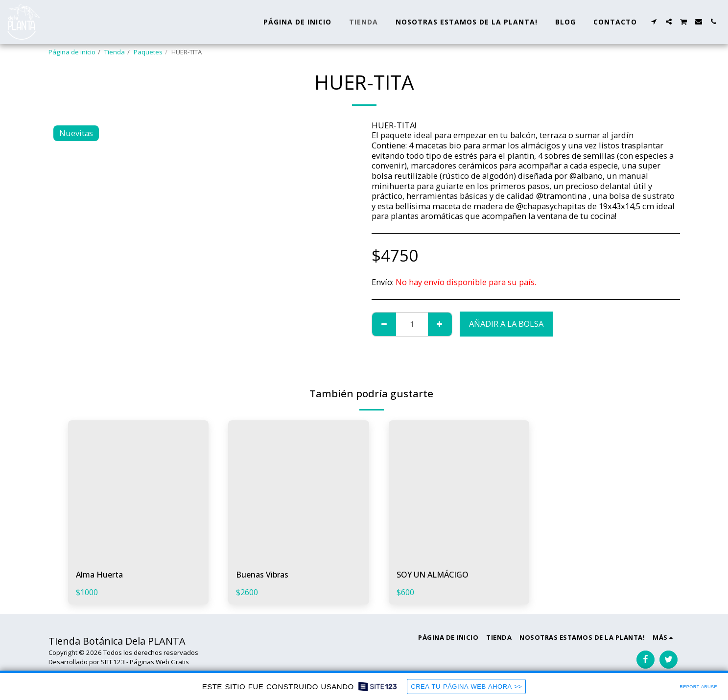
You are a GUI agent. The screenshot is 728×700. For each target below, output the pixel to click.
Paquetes (148, 52)
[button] (654, 22)
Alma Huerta (100, 574)
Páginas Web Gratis (159, 662)
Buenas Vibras (263, 574)
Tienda (115, 52)
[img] (139, 491)
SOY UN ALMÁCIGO (434, 574)
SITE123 (113, 662)
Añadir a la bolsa (506, 324)
